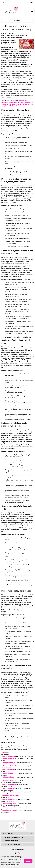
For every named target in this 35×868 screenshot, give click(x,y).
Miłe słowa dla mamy (9, 757)
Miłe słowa (6, 753)
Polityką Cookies (6, 858)
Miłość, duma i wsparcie (16, 102)
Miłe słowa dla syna (9, 770)
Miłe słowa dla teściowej (10, 796)
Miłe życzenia (13, 106)
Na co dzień (14, 100)
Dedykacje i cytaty (14, 104)
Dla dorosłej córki (25, 104)
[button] (17, 834)
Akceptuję (28, 861)
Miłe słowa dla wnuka (10, 788)
